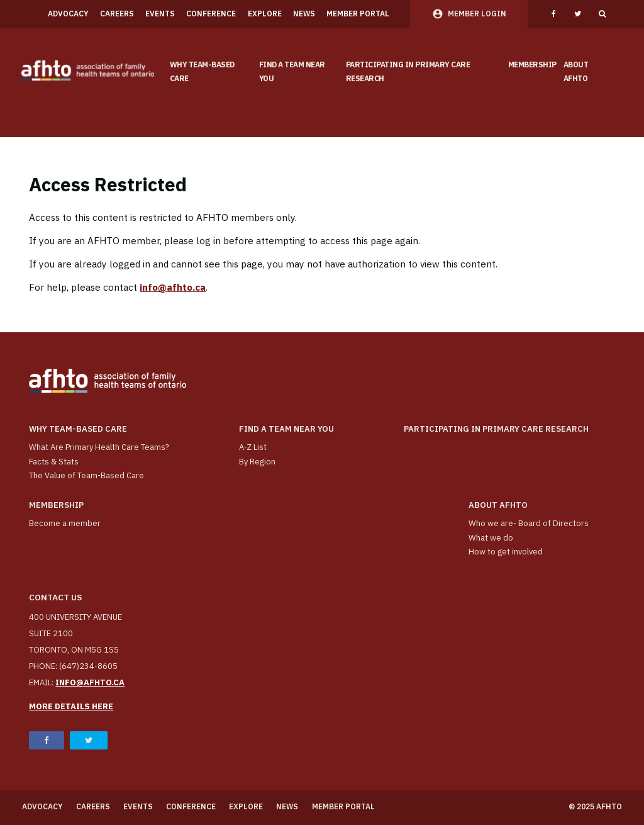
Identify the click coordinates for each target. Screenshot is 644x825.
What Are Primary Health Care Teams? (99, 447)
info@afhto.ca (173, 287)
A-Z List (253, 447)
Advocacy (68, 14)
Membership (532, 65)
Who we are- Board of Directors (529, 523)
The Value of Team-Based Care (86, 475)
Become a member (65, 523)
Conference (211, 14)
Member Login (477, 14)
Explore (265, 14)
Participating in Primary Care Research (408, 72)
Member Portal (358, 14)
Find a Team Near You (292, 72)
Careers (117, 14)
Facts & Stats (54, 462)
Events (160, 14)
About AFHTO (576, 72)
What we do (491, 538)
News (304, 14)
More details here (71, 706)
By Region (257, 462)
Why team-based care (202, 72)
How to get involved (506, 552)
